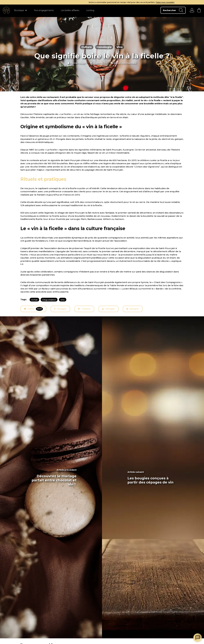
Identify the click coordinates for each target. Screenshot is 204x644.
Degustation (49, 300)
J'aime (33, 309)
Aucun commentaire (124, 63)
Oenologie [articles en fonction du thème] (104, 47)
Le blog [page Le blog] (90, 10)
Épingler (133, 309)
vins (63, 300)
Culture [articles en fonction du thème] (87, 47)
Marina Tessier (77, 63)
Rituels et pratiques (43, 179)
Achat (34, 300)
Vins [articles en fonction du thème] (119, 47)
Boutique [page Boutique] (19, 10)
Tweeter (84, 309)
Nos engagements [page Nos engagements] (44, 10)
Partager (60, 309)
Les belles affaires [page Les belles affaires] (70, 10)
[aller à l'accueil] (6, 10)
